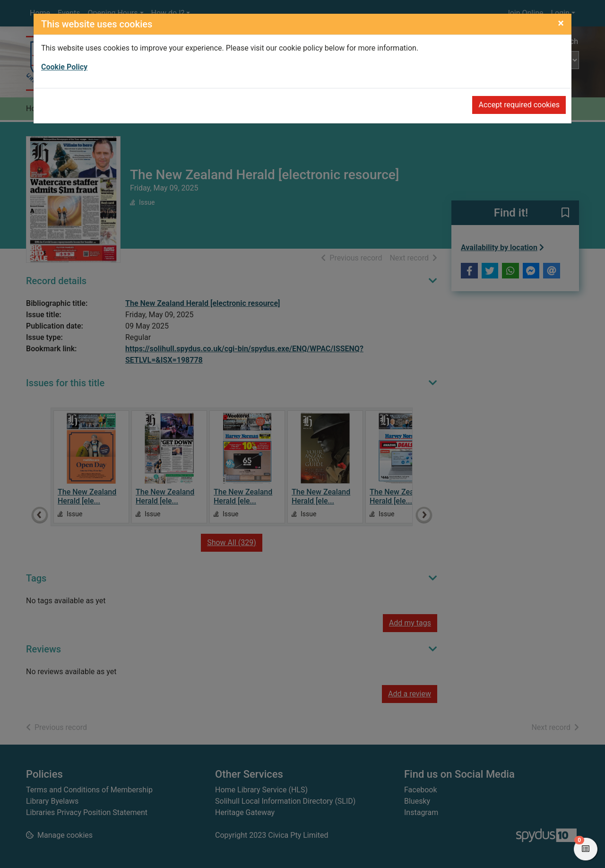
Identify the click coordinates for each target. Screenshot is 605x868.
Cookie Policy (64, 67)
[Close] (561, 23)
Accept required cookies (519, 105)
